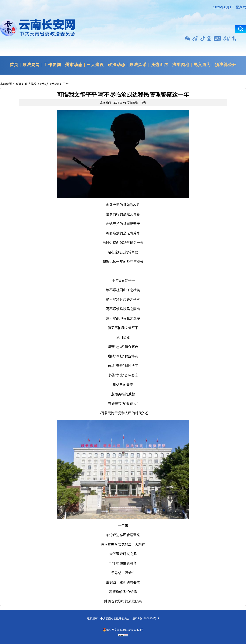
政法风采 (138, 65)
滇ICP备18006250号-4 (146, 618)
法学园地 (181, 65)
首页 (14, 65)
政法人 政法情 (50, 84)
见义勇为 (202, 65)
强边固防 (159, 65)
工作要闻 (52, 65)
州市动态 (74, 65)
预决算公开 (226, 65)
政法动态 (117, 65)
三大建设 (95, 65)
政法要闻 (31, 65)
